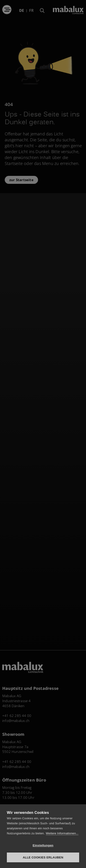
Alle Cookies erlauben (43, 857)
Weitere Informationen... (62, 833)
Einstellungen (43, 845)
